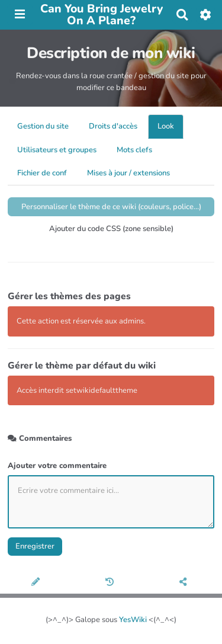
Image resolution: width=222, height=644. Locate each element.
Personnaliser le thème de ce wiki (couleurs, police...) (111, 207)
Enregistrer (35, 546)
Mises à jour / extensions (128, 173)
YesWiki (133, 620)
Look (166, 126)
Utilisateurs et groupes (57, 150)
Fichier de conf (42, 173)
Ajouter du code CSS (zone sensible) (111, 229)
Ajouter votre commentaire (57, 466)
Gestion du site (43, 126)
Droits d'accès (113, 126)
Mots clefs (134, 150)
